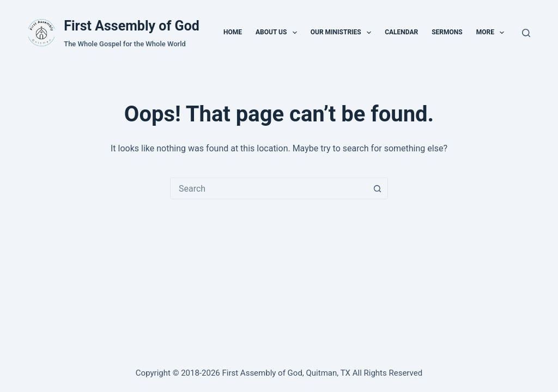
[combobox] (269, 188)
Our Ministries (343, 33)
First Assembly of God (132, 26)
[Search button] (377, 188)
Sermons (447, 32)
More (493, 33)
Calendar (401, 32)
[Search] (526, 33)
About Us (278, 33)
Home (233, 32)
